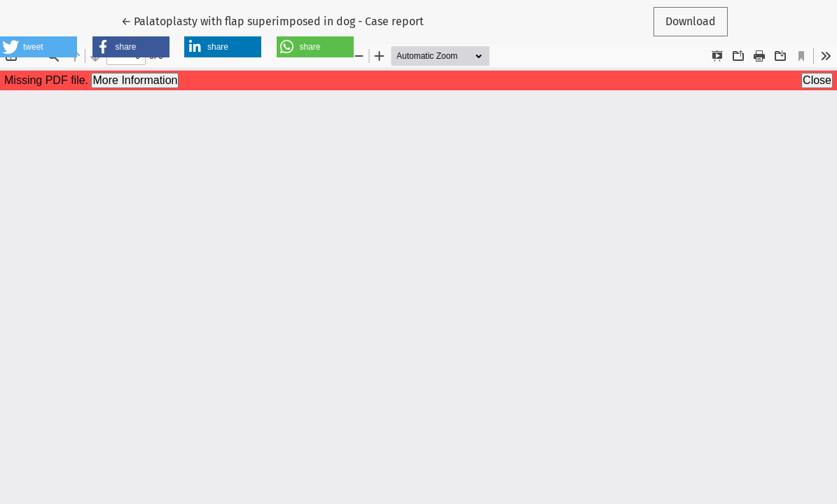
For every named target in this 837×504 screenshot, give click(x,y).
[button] (39, 47)
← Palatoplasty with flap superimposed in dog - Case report (272, 20)
